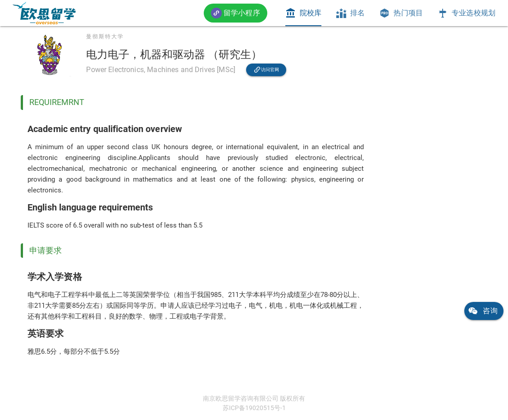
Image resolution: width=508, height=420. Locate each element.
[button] (236, 13)
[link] (44, 13)
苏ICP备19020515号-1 (254, 408)
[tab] (303, 13)
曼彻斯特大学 (105, 37)
